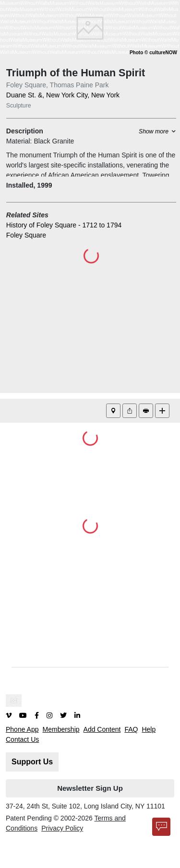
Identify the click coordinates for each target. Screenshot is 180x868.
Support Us (32, 762)
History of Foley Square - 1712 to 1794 (64, 225)
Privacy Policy (62, 828)
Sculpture (19, 106)
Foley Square (26, 235)
